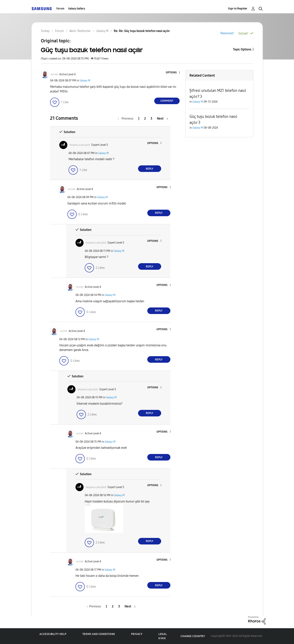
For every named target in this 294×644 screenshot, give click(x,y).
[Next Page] (162, 118)
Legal (163, 634)
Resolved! (227, 33)
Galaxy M (85, 81)
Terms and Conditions (99, 634)
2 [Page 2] (145, 118)
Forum (60, 9)
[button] (173, 73)
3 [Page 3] (151, 118)
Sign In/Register (238, 9)
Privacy (137, 634)
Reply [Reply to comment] (150, 169)
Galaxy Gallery (77, 9)
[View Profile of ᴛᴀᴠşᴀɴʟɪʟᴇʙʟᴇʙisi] (80, 145)
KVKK (162, 638)
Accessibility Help (53, 634)
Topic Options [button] (242, 49)
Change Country (193, 636)
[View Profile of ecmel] (54, 74)
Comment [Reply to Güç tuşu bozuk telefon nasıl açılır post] (167, 101)
